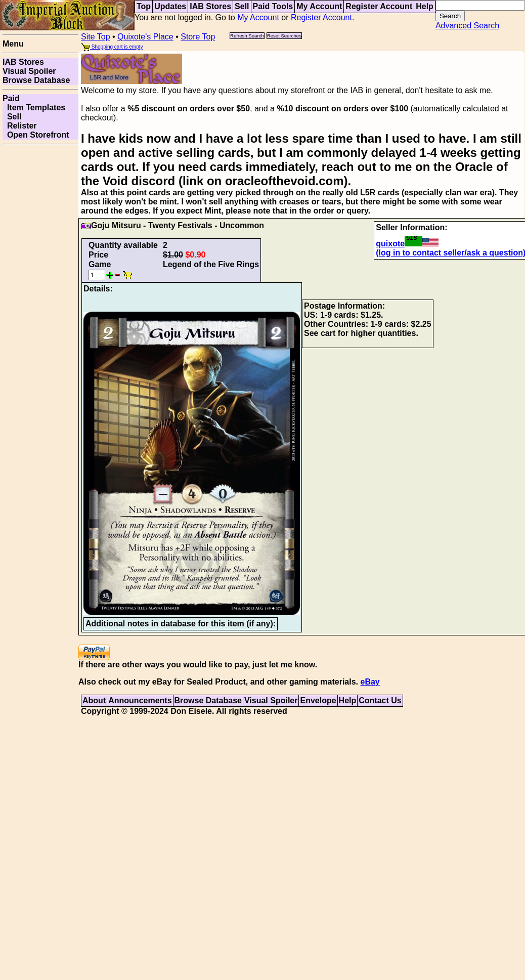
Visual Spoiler (29, 71)
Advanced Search (467, 26)
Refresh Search (247, 36)
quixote (407, 244)
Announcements (140, 700)
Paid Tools (273, 6)
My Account (319, 6)
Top (144, 6)
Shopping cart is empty (112, 47)
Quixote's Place (145, 37)
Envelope (318, 700)
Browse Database (36, 80)
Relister (20, 126)
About (94, 700)
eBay (370, 682)
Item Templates (34, 108)
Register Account (379, 6)
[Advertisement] (40, 180)
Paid (11, 98)
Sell (242, 6)
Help (425, 6)
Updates (170, 6)
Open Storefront (36, 135)
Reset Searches (284, 36)
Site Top (96, 37)
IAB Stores (210, 6)
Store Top (198, 37)
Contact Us (380, 700)
